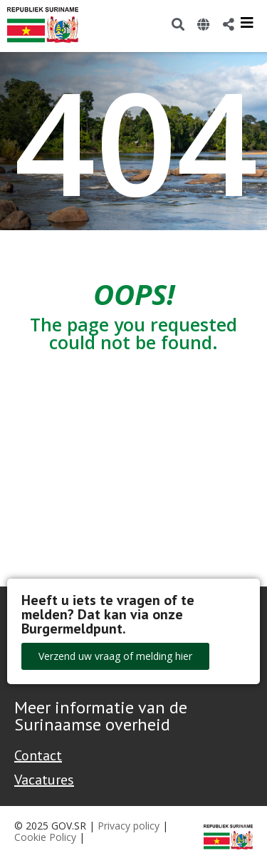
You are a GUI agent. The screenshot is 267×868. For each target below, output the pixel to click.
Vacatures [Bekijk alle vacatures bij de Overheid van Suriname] (44, 780)
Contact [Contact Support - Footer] (38, 755)
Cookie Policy (45, 837)
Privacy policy (129, 826)
